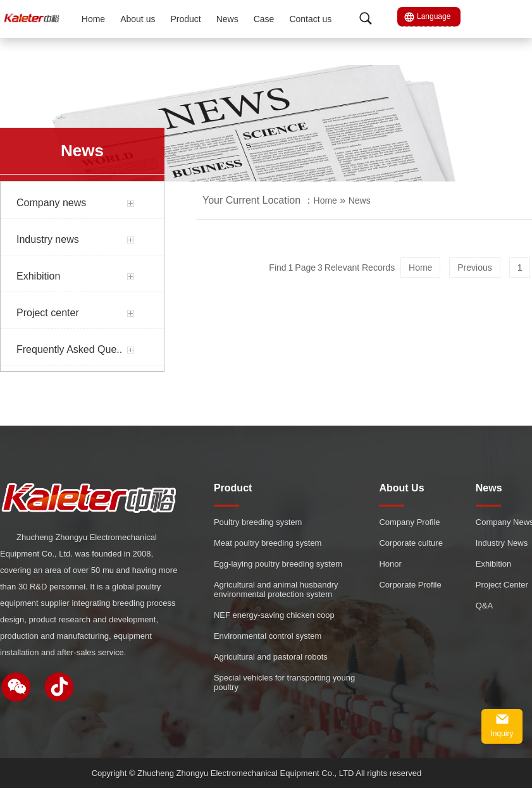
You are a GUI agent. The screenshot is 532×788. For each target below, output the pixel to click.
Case (264, 19)
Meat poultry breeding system (268, 543)
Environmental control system (268, 636)
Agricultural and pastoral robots (271, 657)
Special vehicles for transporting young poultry (284, 682)
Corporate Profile (410, 585)
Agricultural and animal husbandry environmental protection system (276, 589)
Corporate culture (411, 543)
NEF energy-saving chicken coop (274, 615)
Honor (390, 564)
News (227, 19)
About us (138, 19)
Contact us (310, 19)
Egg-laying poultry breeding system (278, 564)
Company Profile (409, 522)
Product (185, 19)
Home (93, 19)
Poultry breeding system (258, 522)
